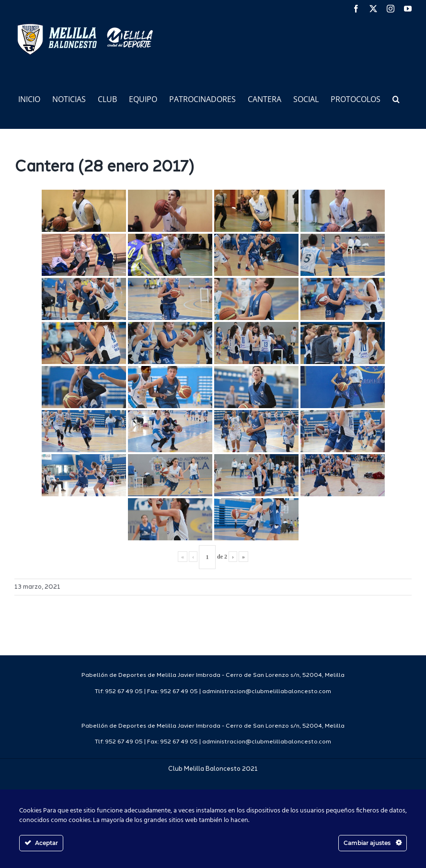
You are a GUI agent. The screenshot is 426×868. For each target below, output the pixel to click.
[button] (396, 98)
